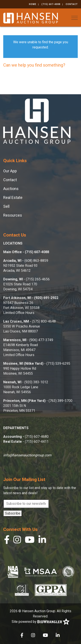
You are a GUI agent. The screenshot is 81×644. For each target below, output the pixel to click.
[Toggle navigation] (75, 18)
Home (33, 4)
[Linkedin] (42, 541)
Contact (72, 4)
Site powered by (41, 622)
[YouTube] (30, 541)
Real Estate (13, 197)
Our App (10, 171)
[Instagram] (17, 541)
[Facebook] (7, 541)
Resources (13, 215)
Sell (6, 206)
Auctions (11, 189)
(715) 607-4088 (51, 4)
